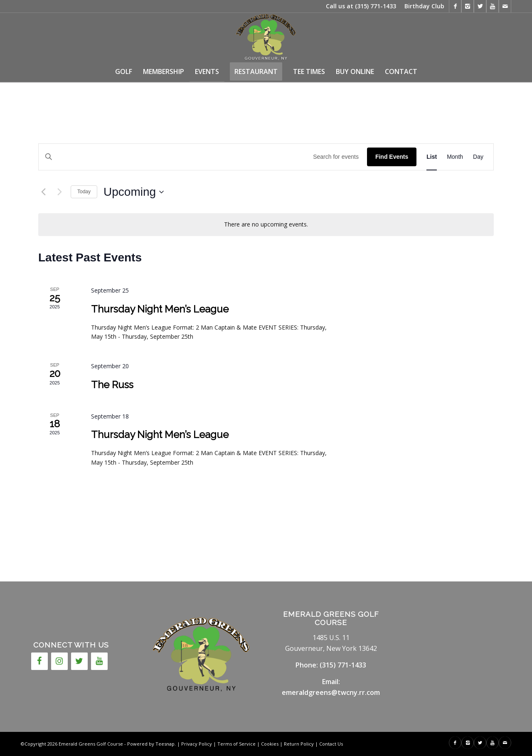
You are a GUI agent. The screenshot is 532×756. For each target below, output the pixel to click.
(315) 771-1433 (376, 6)
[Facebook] (39, 661)
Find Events (392, 157)
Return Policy (299, 744)
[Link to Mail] (505, 6)
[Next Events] (59, 192)
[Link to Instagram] (468, 6)
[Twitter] (79, 661)
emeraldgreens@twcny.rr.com (331, 692)
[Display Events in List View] (432, 157)
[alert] (266, 225)
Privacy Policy (197, 744)
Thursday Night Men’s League (160, 309)
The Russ (112, 385)
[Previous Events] (43, 192)
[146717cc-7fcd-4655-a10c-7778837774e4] (266, 37)
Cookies (270, 744)
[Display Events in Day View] (478, 157)
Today (84, 192)
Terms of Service (236, 744)
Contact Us (331, 744)
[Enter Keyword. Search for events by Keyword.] (203, 157)
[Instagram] (59, 661)
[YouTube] (99, 661)
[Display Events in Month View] (455, 157)
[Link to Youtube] (493, 6)
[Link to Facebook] (455, 6)
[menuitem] (422, 6)
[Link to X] (480, 6)
